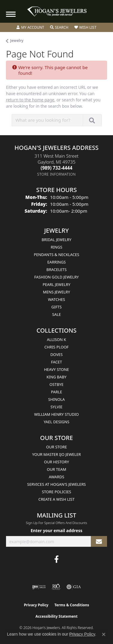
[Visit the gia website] (74, 587)
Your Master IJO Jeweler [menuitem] (56, 454)
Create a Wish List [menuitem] (56, 499)
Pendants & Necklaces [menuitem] (56, 255)
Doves (56, 354)
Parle (56, 392)
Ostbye (56, 384)
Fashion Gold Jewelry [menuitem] (56, 277)
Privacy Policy (36, 605)
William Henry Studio (56, 414)
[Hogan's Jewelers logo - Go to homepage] (57, 12)
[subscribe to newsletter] (99, 542)
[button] (30, 28)
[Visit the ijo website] (39, 587)
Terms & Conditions (72, 605)
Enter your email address (56, 530)
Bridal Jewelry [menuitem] (56, 240)
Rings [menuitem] (56, 247)
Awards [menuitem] (57, 477)
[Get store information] (56, 174)
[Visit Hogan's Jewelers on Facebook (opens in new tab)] (56, 559)
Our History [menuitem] (57, 462)
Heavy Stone (56, 369)
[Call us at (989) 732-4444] (57, 168)
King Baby (56, 377)
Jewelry (17, 41)
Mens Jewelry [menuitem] (56, 292)
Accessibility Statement (56, 616)
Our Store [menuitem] (57, 447)
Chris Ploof (56, 347)
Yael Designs (57, 422)
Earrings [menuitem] (57, 262)
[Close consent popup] (104, 634)
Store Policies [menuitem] (57, 492)
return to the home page (30, 100)
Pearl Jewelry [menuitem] (56, 284)
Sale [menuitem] (56, 314)
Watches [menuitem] (56, 299)
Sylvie (57, 407)
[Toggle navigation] (11, 14)
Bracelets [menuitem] (56, 270)
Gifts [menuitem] (56, 307)
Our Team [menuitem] (56, 469)
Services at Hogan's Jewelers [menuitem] (57, 484)
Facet (56, 362)
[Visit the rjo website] (56, 587)
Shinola (56, 399)
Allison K (57, 339)
